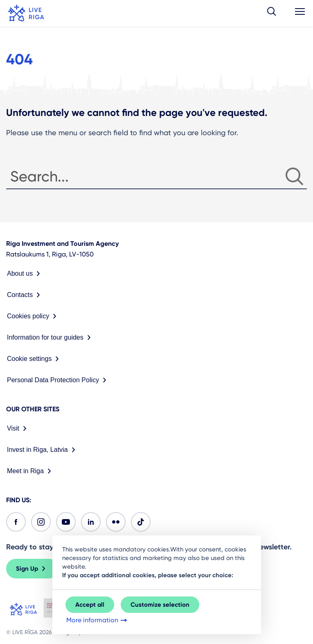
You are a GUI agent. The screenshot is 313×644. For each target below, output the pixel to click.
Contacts (25, 295)
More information (98, 620)
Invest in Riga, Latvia (43, 450)
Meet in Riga (31, 471)
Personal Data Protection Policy (58, 380)
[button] (272, 13)
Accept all (90, 605)
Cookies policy (33, 316)
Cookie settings (35, 359)
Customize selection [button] (160, 605)
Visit (18, 429)
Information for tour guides (51, 338)
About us (25, 274)
